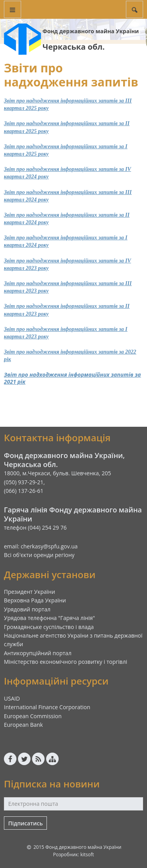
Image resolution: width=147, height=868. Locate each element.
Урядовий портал (27, 609)
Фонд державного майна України (91, 31)
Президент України (30, 592)
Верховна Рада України (35, 600)
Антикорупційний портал (38, 653)
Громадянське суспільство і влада (49, 627)
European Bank (23, 725)
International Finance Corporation (47, 707)
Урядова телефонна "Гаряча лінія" (49, 618)
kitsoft (87, 855)
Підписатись (25, 823)
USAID (12, 698)
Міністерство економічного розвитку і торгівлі (65, 662)
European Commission (33, 716)
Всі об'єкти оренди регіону (39, 555)
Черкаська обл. (74, 47)
